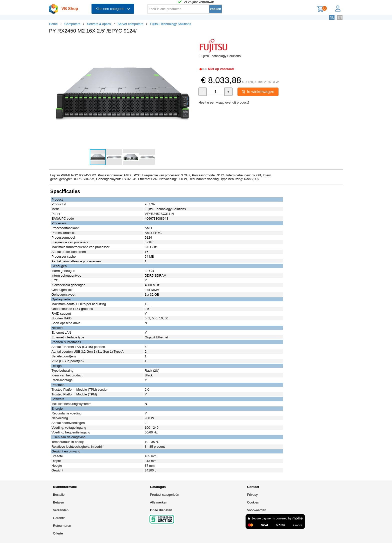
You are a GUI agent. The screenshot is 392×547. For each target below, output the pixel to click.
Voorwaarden (257, 510)
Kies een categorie (113, 9)
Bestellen (60, 495)
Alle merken (159, 502)
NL (332, 17)
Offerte (58, 533)
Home (53, 24)
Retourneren (62, 526)
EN (340, 17)
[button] (191, 43)
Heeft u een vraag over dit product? (224, 102)
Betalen (58, 502)
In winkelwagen (258, 92)
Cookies (253, 502)
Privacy (252, 495)
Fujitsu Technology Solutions (171, 24)
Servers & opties (99, 24)
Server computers (130, 24)
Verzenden (61, 510)
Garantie (59, 518)
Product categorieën (164, 495)
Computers (72, 24)
